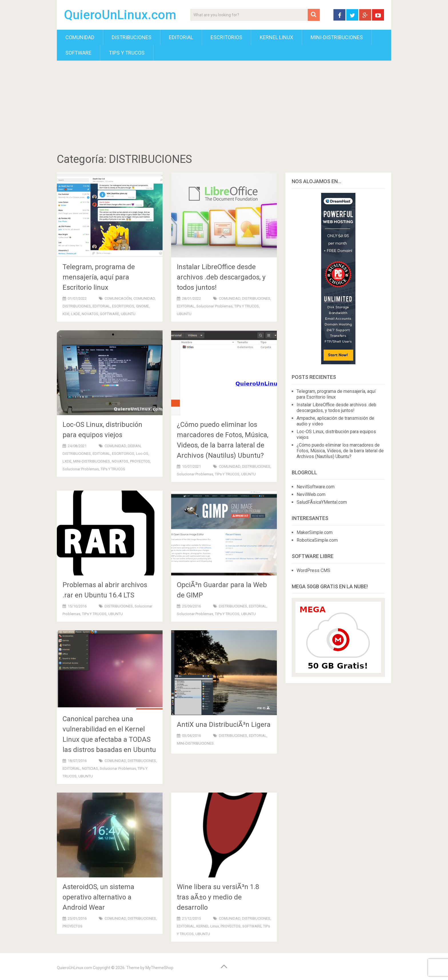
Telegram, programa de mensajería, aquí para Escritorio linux (99, 277)
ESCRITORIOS (226, 37)
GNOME (142, 306)
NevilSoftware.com (316, 487)
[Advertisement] (224, 108)
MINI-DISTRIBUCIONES (337, 37)
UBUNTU (128, 314)
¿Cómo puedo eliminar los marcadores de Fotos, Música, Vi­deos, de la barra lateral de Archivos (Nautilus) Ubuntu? (340, 451)
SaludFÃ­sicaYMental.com (322, 502)
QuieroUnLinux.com (120, 15)
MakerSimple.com (315, 532)
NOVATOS (90, 314)
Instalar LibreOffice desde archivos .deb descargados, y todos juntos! (221, 277)
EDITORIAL (181, 37)
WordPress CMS (313, 570)
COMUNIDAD (80, 37)
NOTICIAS (90, 768)
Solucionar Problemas (214, 306)
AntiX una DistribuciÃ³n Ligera (224, 725)
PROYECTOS (140, 461)
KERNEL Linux (276, 37)
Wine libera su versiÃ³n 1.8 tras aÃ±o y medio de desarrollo (218, 897)
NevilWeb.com (311, 494)
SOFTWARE (78, 53)
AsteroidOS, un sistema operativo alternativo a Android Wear (98, 897)
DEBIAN (134, 446)
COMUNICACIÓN (118, 298)
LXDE (76, 314)
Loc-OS (142, 454)
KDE (66, 314)
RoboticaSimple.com (317, 540)
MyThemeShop (159, 968)
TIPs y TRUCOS (127, 53)
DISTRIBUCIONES (132, 37)
